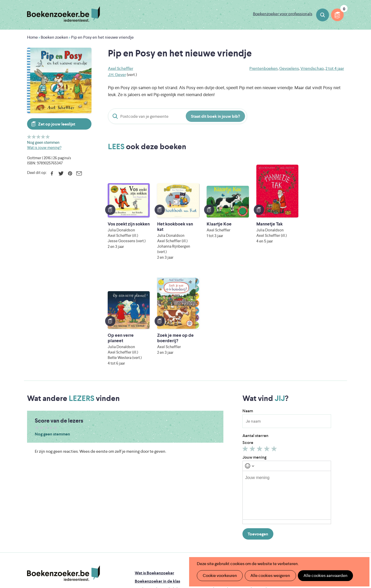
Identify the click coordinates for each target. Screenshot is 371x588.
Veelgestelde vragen (153, 508)
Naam (248, 305)
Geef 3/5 (39, 137)
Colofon (213, 492)
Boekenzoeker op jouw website (235, 475)
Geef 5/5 (48, 137)
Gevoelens (289, 68)
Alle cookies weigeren (269, 576)
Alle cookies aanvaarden (324, 576)
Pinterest (70, 173)
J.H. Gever (117, 75)
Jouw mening (254, 351)
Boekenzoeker (64, 14)
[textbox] (287, 389)
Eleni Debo (173, 545)
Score (248, 337)
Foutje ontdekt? (220, 467)
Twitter (61, 173)
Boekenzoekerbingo (154, 492)
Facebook (52, 173)
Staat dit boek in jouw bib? (215, 116)
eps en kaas (266, 545)
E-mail (79, 173)
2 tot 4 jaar (335, 68)
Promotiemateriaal (152, 500)
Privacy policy (331, 466)
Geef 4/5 (43, 137)
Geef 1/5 (29, 137)
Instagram (339, 489)
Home (32, 37)
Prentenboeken (264, 68)
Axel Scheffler (121, 68)
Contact (213, 500)
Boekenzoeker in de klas (157, 475)
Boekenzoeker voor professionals (283, 14)
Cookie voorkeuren (219, 576)
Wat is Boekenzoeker (154, 467)
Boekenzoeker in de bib (157, 484)
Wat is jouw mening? (44, 148)
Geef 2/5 (34, 137)
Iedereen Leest (209, 524)
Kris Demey (219, 545)
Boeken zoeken (323, 15)
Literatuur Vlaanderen (320, 524)
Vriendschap (312, 68)
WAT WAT (182, 538)
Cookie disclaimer (328, 472)
